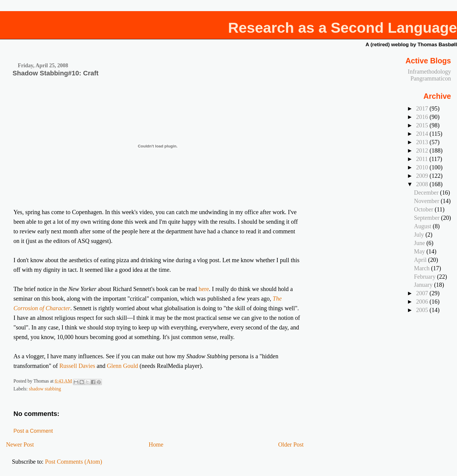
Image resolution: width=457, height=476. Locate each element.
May (420, 251)
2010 (423, 167)
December (427, 193)
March (423, 268)
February (426, 277)
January (424, 285)
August (423, 226)
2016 (423, 117)
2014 (423, 134)
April (421, 260)
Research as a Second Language (343, 28)
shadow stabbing (45, 389)
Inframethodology (429, 71)
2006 (423, 302)
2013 (423, 142)
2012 (423, 150)
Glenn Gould (123, 366)
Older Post (291, 444)
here (204, 289)
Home (156, 444)
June (420, 243)
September (428, 218)
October (424, 209)
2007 (423, 293)
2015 (423, 125)
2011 (423, 159)
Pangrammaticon (431, 78)
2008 (423, 184)
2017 (423, 108)
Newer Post (20, 444)
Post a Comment (33, 431)
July (420, 235)
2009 (423, 176)
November (427, 201)
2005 (423, 310)
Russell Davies (77, 366)
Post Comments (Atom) (74, 462)
